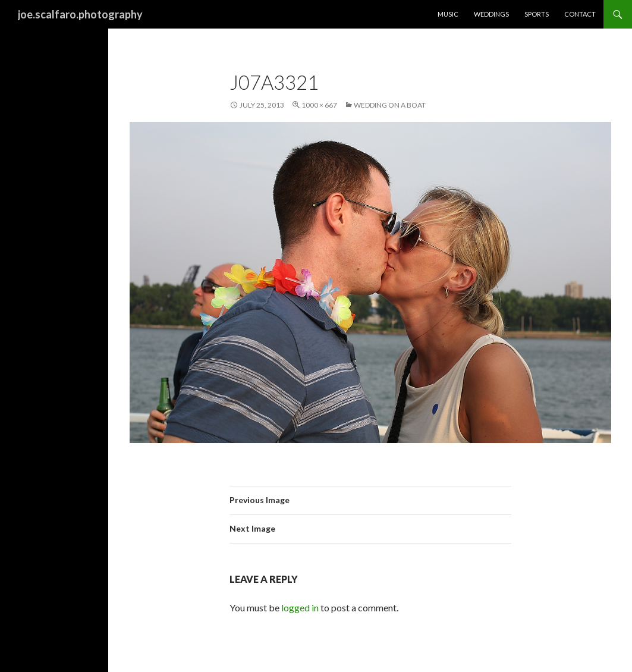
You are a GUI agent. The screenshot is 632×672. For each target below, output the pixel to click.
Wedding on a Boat (390, 105)
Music (448, 14)
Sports (537, 14)
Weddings (491, 14)
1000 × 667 (319, 105)
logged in (300, 607)
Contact (580, 14)
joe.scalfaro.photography (80, 14)
